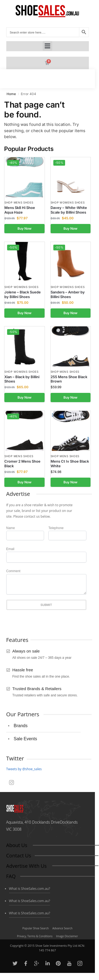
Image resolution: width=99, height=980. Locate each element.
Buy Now (24, 228)
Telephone (56, 528)
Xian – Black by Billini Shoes (22, 379)
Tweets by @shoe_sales (24, 769)
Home (11, 94)
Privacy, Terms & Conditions (35, 936)
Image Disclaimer (67, 936)
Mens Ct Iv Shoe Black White (70, 464)
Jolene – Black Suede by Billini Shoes (23, 294)
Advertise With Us (27, 866)
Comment (13, 571)
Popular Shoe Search (36, 928)
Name (11, 528)
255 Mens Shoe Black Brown (69, 379)
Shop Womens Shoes (68, 202)
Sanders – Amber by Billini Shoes (68, 294)
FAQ (11, 876)
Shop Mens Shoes (19, 202)
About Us (17, 845)
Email (10, 549)
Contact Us (19, 855)
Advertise (18, 494)
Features (17, 640)
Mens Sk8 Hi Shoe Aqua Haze (20, 210)
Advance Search (62, 928)
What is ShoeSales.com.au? (30, 889)
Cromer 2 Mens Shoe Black (22, 464)
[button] (47, 46)
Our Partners (23, 714)
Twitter (15, 758)
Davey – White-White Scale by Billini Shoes (69, 210)
